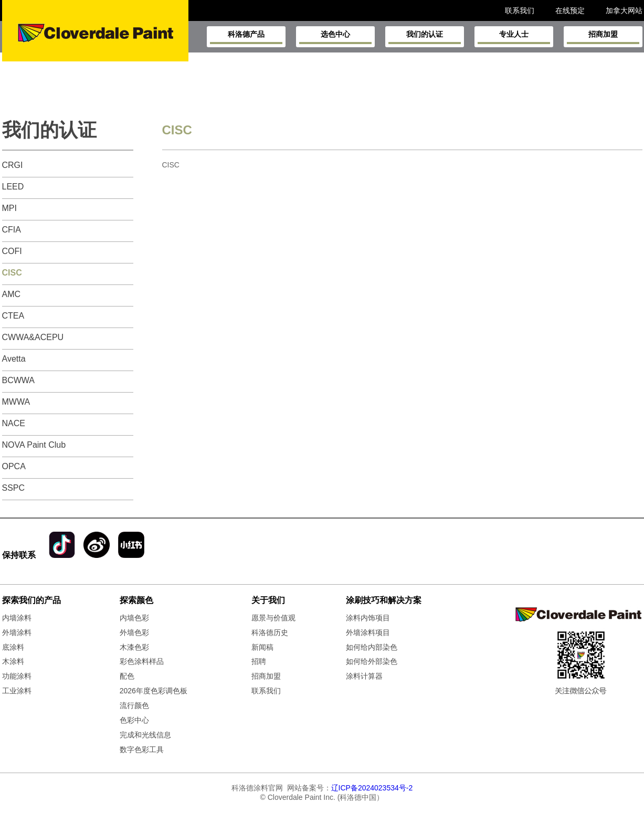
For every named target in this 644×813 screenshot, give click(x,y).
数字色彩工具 (142, 749)
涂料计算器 (364, 676)
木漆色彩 (134, 647)
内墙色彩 (134, 618)
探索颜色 (136, 600)
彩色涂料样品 (142, 661)
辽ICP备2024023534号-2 (372, 788)
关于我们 (268, 600)
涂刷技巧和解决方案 (384, 600)
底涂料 (13, 647)
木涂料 (13, 661)
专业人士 (514, 37)
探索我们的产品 (31, 600)
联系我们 (266, 691)
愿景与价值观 (273, 618)
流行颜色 (134, 705)
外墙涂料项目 (368, 632)
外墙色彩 (134, 632)
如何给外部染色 (372, 661)
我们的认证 (425, 37)
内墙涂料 (17, 618)
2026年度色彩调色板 (154, 691)
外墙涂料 (17, 632)
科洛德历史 (270, 632)
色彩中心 (134, 720)
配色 (127, 676)
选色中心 (335, 37)
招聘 (259, 661)
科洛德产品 (246, 37)
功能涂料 (17, 676)
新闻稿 (262, 647)
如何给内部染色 (372, 647)
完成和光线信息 (145, 735)
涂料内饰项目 (368, 618)
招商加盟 (603, 37)
